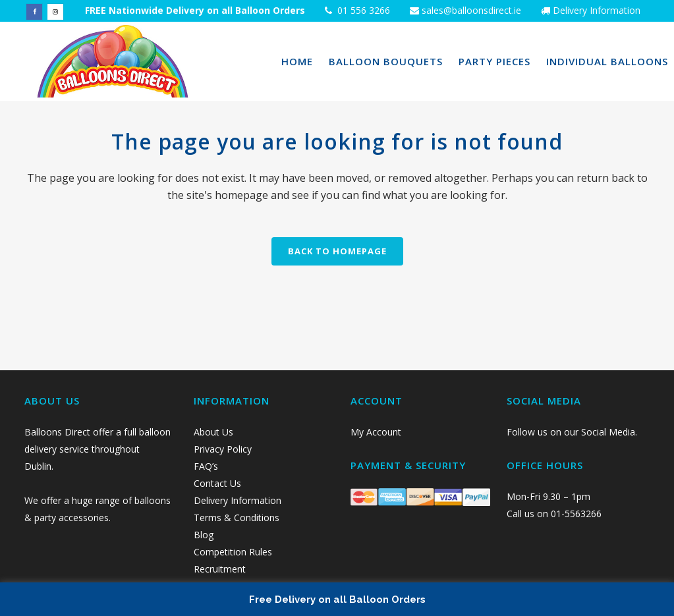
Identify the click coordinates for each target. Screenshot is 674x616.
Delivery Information (597, 10)
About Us (213, 432)
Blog (204, 535)
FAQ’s (206, 466)
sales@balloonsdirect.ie (470, 10)
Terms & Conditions (237, 518)
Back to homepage (337, 251)
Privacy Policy (224, 449)
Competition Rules (233, 552)
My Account (376, 432)
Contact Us (219, 483)
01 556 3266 (362, 10)
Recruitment (220, 569)
